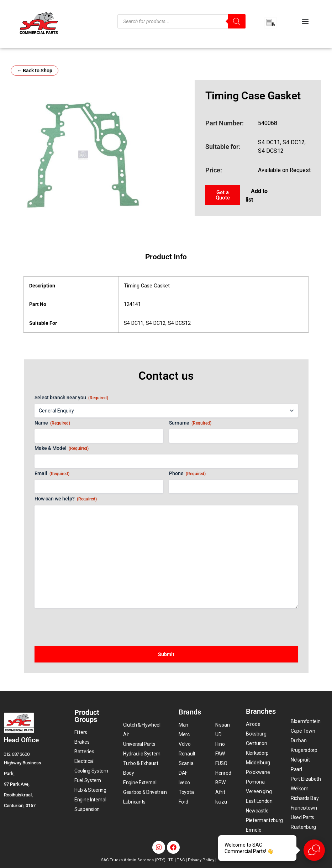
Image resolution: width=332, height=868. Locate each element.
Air (126, 734)
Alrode (253, 724)
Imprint (224, 860)
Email (52, 474)
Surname (190, 423)
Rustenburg (303, 827)
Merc (184, 734)
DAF (183, 773)
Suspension (87, 809)
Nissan (222, 725)
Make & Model (62, 448)
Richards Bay (305, 798)
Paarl (296, 769)
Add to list (257, 195)
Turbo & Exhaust (141, 763)
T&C (181, 860)
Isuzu (221, 802)
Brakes (82, 742)
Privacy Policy (201, 860)
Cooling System (91, 771)
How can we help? (66, 499)
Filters (81, 732)
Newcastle (257, 811)
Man (183, 725)
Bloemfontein (305, 721)
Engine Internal (90, 800)
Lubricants (134, 802)
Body (129, 773)
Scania (186, 763)
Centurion (256, 743)
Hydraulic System (142, 754)
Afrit (220, 792)
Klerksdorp (257, 753)
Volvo (185, 744)
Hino (220, 744)
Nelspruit (300, 760)
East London (259, 801)
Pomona (255, 782)
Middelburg (258, 763)
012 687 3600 (16, 754)
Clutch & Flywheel (142, 725)
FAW (220, 754)
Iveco (184, 783)
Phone (187, 474)
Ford (183, 802)
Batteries (84, 752)
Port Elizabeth (306, 779)
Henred (223, 773)
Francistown (304, 808)
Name (52, 423)
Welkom (299, 789)
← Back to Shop (35, 71)
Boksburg (256, 734)
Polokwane (258, 772)
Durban (299, 740)
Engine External (140, 783)
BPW (220, 783)
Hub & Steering (90, 790)
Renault (187, 754)
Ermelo (254, 830)
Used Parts (302, 817)
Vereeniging (259, 791)
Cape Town (303, 731)
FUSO (221, 763)
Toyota (186, 792)
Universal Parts (139, 744)
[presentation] (89, 624)
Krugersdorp (304, 750)
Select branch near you (71, 398)
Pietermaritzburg (264, 820)
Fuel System (88, 780)
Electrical (84, 761)
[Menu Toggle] (305, 21)
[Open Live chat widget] (314, 850)
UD (218, 734)
